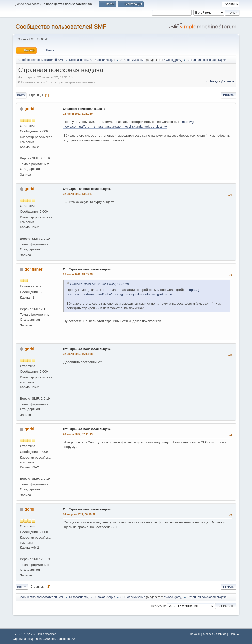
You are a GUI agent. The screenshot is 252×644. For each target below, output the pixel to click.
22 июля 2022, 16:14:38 (78, 354)
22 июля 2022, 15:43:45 (78, 274)
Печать (229, 95)
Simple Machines (46, 634)
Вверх (22, 587)
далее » (228, 81)
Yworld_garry (173, 60)
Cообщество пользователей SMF (61, 27)
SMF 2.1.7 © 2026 (23, 634)
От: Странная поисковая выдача (87, 189)
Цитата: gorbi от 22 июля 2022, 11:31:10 (99, 284)
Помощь (195, 634)
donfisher (34, 269)
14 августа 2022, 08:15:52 (79, 514)
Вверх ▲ (234, 634)
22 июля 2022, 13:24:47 (78, 194)
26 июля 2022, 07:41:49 (78, 434)
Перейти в (158, 606)
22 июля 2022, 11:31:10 (78, 114)
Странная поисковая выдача (84, 109)
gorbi (30, 109)
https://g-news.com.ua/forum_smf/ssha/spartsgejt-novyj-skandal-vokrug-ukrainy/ (133, 292)
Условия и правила (214, 634)
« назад (212, 81)
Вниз (21, 95)
